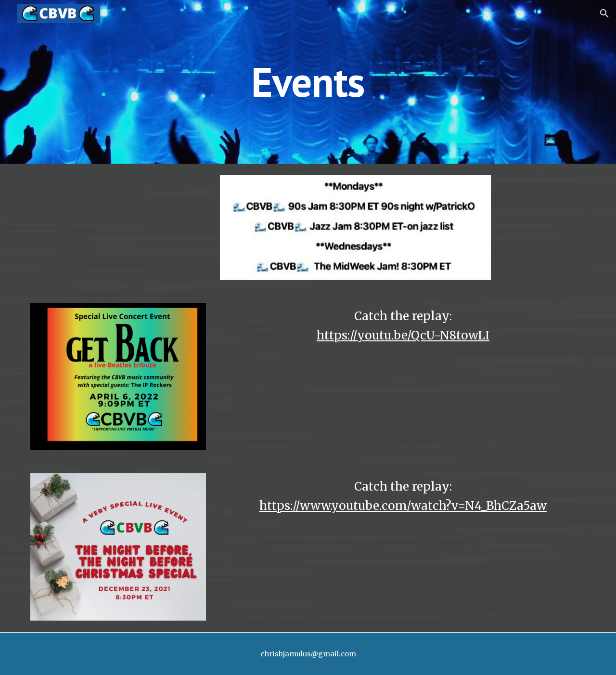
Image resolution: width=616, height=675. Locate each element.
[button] (604, 13)
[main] (308, 82)
